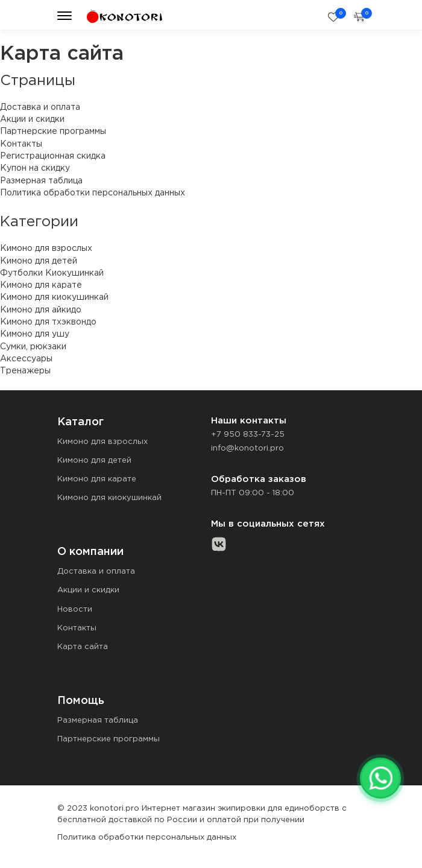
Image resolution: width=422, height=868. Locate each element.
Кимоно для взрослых (46, 249)
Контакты (21, 144)
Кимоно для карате (41, 285)
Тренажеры (25, 371)
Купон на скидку (35, 168)
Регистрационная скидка (53, 156)
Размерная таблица (41, 181)
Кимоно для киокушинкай (54, 297)
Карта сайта (83, 647)
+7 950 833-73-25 (248, 435)
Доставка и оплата (40, 107)
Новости (75, 610)
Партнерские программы (53, 131)
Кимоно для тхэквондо (48, 322)
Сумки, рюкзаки (33, 347)
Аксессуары (26, 359)
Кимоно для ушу (35, 334)
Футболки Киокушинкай (52, 273)
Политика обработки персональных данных (93, 193)
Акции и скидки (32, 119)
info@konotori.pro (247, 448)
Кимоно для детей (39, 261)
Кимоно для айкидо (41, 310)
